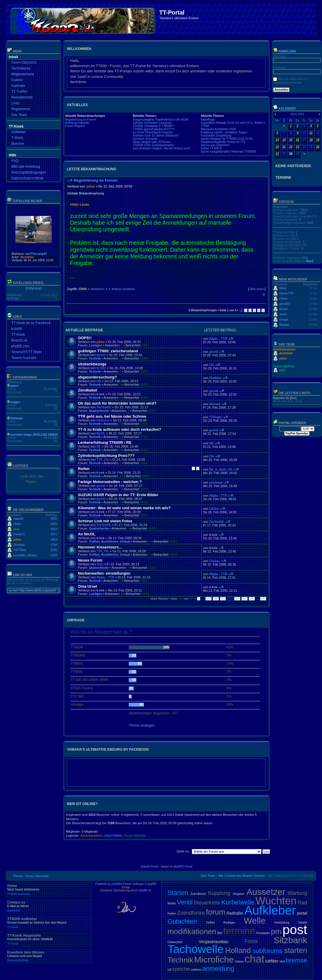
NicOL (101, 433)
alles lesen (257, 289)
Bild (220, 933)
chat (255, 959)
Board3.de (19, 340)
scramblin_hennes (25, 555)
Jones (283, 314)
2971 (54, 534)
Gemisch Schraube (145, 139)
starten (296, 950)
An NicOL (87, 534)
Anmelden (285, 51)
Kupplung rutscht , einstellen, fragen (224, 132)
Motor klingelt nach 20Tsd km (152, 142)
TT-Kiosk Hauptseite (49, 939)
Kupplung (219, 893)
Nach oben (264, 295)
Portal (18, 876)
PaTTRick (20, 550)
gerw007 (285, 304)
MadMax (215, 378)
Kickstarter (263, 933)
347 (263, 599)
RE (99, 446)
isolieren (196, 970)
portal (302, 913)
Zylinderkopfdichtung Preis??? (106, 456)
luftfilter (272, 961)
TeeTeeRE (104, 407)
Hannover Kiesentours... (100, 547)
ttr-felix (101, 368)
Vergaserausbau (214, 942)
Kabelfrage (208, 120)
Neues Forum (90, 560)
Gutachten (182, 921)
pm (276, 931)
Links (15, 103)
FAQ (15, 161)
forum (216, 912)
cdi (169, 970)
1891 (54, 540)
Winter (172, 903)
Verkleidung (282, 923)
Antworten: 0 (99, 289)
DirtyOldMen (113, 836)
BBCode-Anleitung (26, 167)
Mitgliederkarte (23, 74)
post (295, 930)
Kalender (18, 86)
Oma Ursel (87, 586)
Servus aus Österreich (215, 145)
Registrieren (21, 109)
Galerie (17, 80)
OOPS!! (85, 338)
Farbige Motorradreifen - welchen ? (110, 482)
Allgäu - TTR (218, 339)
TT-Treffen (19, 92)
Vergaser (238, 894)
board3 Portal (149, 867)
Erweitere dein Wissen (49, 956)
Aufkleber (19, 132)
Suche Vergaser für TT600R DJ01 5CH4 (227, 139)
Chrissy (215, 561)
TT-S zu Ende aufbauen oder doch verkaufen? (120, 429)
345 (252, 599)
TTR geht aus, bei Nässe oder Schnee (112, 416)
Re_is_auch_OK (221, 469)
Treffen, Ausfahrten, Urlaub (109, 541)
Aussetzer (266, 892)
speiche (181, 969)
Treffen (210, 923)
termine (239, 931)
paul (16, 529)
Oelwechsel (175, 942)
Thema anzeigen (142, 725)
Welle (255, 921)
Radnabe (235, 913)
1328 (54, 555)
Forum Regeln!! (75, 126)
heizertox (103, 420)
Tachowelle (195, 949)
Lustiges (95, 345)
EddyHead (33, 288)
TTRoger (215, 417)
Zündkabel (87, 390)
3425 (54, 524)
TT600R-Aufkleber (49, 923)
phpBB (116, 884)
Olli (212, 365)
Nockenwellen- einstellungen (104, 573)
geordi (101, 355)
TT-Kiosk (18, 335)
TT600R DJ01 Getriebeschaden (153, 145)
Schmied (19, 545)
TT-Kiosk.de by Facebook (31, 323)
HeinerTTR (286, 293)
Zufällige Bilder (27, 201)
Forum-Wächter (135, 836)
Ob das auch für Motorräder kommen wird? (117, 403)
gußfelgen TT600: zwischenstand (108, 351)
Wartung (297, 893)
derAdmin (27, 257)
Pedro (17, 524)
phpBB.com (20, 346)
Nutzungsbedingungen (29, 172)
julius (17, 540)
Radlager (229, 923)
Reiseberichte (22, 97)
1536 (54, 550)
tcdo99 (17, 329)
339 (209, 599)
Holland (238, 950)
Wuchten (276, 901)
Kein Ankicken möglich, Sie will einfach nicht (161, 148)
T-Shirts (17, 138)
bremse (297, 960)
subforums (268, 951)
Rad (302, 903)
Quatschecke (99, 411)
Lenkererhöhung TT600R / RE (105, 442)
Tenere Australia (24, 358)
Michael (215, 404)
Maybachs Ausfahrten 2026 (218, 129)
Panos (283, 299)
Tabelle (303, 923)
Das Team (19, 115)
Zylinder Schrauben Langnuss (152, 123)
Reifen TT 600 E (211, 148)
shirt (282, 962)
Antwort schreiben (123, 289)
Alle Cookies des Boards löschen (241, 876)
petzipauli (216, 482)
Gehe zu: (183, 851)
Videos (239, 962)
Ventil (185, 902)
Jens (100, 564)
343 (237, 599)
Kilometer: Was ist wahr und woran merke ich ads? (124, 508)
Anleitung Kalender (77, 123)
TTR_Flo (103, 459)
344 (245, 599)
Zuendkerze (198, 894)
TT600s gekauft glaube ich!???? (154, 129)
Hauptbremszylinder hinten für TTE (223, 142)
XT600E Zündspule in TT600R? (153, 126)
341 (223, 599)
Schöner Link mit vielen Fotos (105, 521)
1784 (54, 545)
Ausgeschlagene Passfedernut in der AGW (160, 120)
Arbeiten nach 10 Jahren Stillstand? (156, 136)
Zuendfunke (191, 913)
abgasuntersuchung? (97, 377)
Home (49, 890)
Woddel (284, 325)
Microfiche (214, 960)
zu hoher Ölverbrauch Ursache (153, 132)
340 (216, 599)
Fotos (251, 941)
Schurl (283, 309)
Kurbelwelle (238, 902)
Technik (95, 358)
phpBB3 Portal (183, 867)
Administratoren (91, 836)
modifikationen (192, 931)
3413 (54, 529)
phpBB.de (145, 890)
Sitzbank (290, 940)
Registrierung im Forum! (81, 120)
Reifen (84, 469)
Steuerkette (207, 903)
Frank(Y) (19, 534)
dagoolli (18, 519)
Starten (178, 893)
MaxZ (310, 261)
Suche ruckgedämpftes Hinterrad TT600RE (229, 152)
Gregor (284, 320)
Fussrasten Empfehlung (216, 136)
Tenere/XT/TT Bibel (26, 352)
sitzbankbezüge (92, 364)
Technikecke (21, 68)
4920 (54, 519)
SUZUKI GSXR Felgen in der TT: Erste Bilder (118, 495)
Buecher (18, 144)
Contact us (49, 906)
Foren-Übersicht (24, 62)
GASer (214, 509)
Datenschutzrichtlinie (27, 178)
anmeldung (218, 969)
